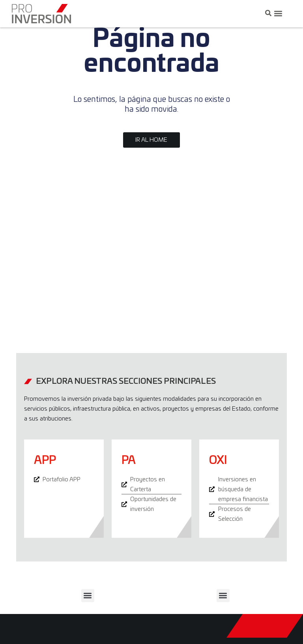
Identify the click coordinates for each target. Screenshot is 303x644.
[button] (278, 14)
